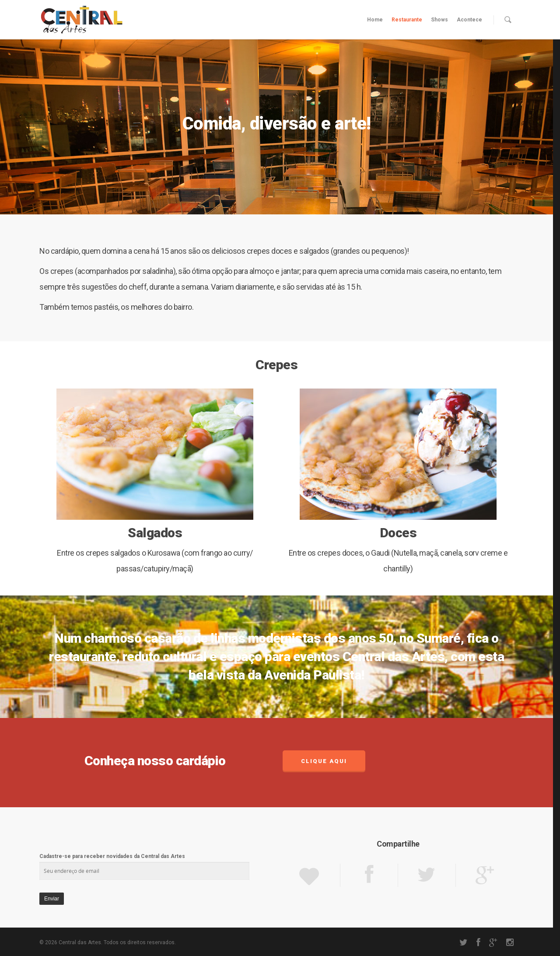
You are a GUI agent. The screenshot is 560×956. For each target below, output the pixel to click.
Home (375, 20)
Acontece (469, 20)
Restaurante (407, 20)
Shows (439, 20)
